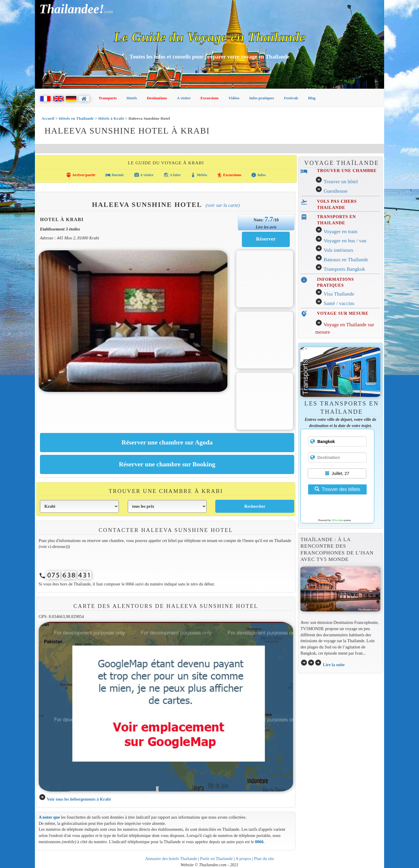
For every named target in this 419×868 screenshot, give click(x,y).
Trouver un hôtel (341, 182)
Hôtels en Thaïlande (76, 118)
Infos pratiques (262, 98)
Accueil (48, 118)
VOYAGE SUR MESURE (343, 313)
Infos (258, 175)
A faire (172, 175)
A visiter (184, 98)
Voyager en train (340, 232)
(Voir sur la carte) (223, 205)
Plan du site (264, 859)
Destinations (157, 98)
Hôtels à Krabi (111, 118)
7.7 (269, 219)
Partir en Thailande (216, 859)
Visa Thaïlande (339, 294)
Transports (108, 98)
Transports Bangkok (344, 269)
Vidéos (234, 98)
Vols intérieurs (338, 250)
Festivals (291, 98)
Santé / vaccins (339, 303)
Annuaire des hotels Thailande (171, 859)
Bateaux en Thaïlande (346, 260)
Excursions (209, 98)
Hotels (132, 98)
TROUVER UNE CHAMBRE (347, 171)
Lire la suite (334, 665)
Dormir (115, 175)
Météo (199, 175)
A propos (243, 859)
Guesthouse (336, 191)
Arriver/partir (81, 175)
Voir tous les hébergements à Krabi (79, 799)
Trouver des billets (337, 489)
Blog (312, 98)
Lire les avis (266, 227)
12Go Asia (337, 520)
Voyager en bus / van (345, 241)
